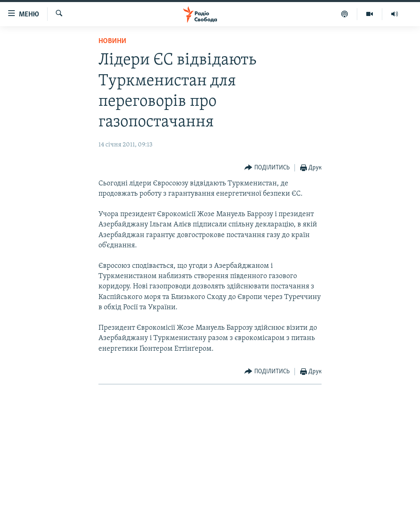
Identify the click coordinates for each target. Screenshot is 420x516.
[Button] (267, 168)
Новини (112, 41)
